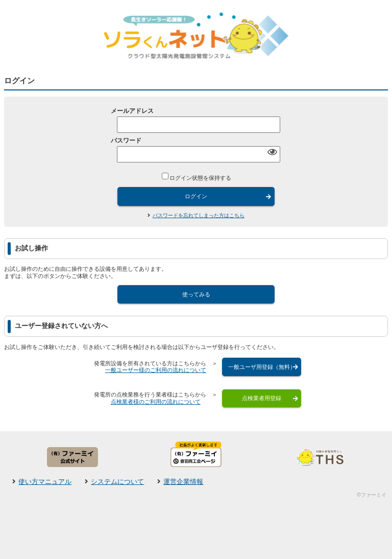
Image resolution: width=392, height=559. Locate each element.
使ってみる (196, 294)
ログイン (196, 196)
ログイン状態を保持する (200, 177)
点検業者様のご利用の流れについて (156, 402)
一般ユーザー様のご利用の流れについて (156, 370)
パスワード (126, 141)
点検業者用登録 (262, 398)
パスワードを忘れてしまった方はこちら (199, 215)
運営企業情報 (183, 482)
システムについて (117, 482)
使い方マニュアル (45, 482)
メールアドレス (132, 111)
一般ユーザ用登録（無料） (262, 367)
